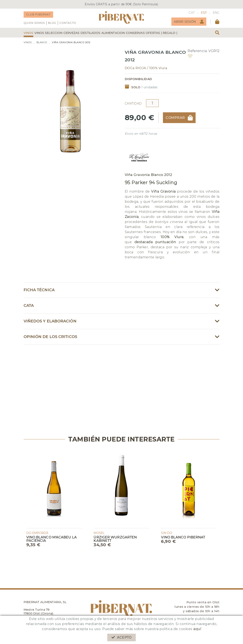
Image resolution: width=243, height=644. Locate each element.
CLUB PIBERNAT (38, 14)
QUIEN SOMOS (34, 23)
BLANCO (42, 42)
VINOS (28, 42)
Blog (52, 23)
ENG (216, 13)
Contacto (68, 23)
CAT (192, 13)
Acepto (121, 637)
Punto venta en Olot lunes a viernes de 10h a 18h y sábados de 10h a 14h (197, 607)
